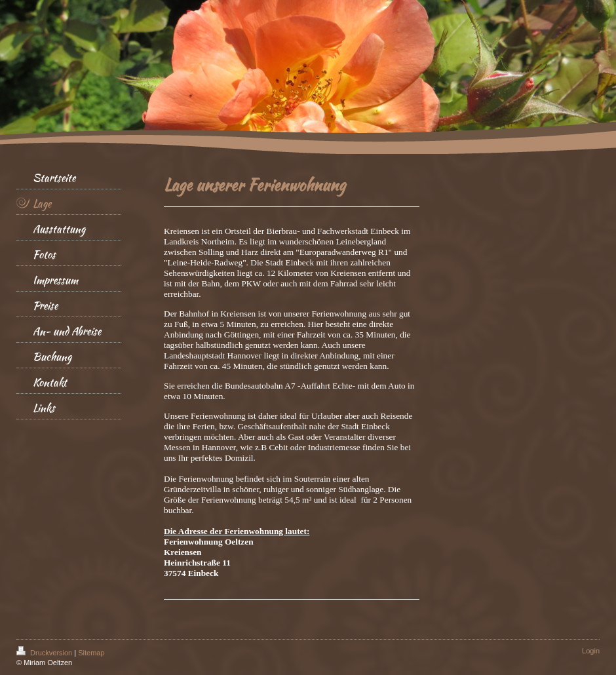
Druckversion (45, 653)
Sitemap (91, 653)
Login (591, 651)
